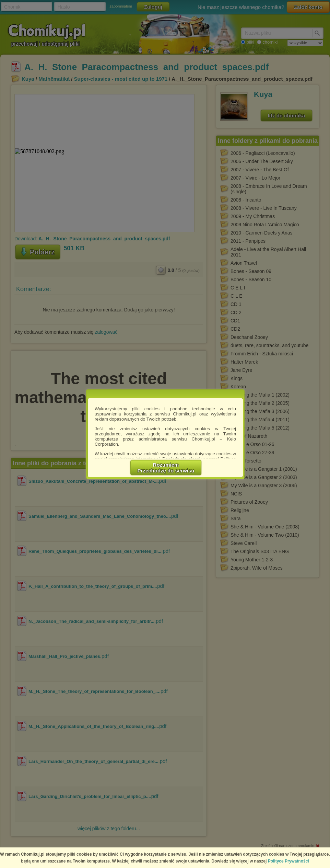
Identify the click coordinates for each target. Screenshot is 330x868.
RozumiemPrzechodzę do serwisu (166, 468)
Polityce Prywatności (288, 861)
